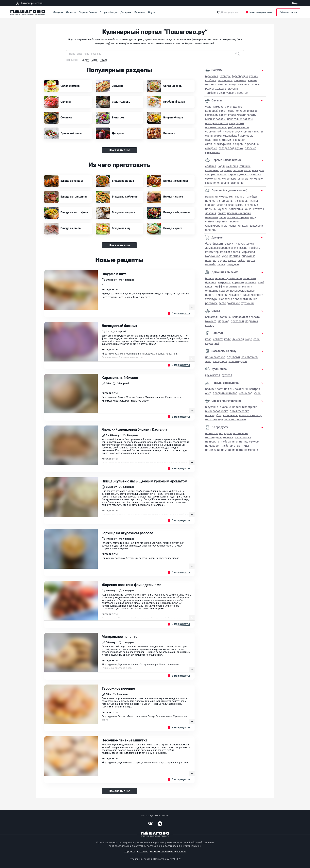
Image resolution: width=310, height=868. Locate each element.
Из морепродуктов (235, 131)
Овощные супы (254, 170)
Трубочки (248, 303)
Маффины (221, 286)
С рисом (254, 442)
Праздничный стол (225, 393)
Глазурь (240, 244)
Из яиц (243, 442)
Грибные (245, 166)
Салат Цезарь (234, 107)
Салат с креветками (218, 140)
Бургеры (225, 76)
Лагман (238, 170)
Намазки (211, 84)
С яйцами (211, 148)
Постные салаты (216, 127)
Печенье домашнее (242, 291)
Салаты (71, 12)
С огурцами (237, 123)
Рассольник (219, 174)
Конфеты (255, 248)
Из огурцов (220, 361)
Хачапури (211, 299)
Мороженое (213, 256)
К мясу (209, 325)
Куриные (226, 170)
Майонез (211, 321)
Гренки (254, 76)
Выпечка (140, 12)
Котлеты (258, 209)
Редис (104, 60)
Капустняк (212, 170)
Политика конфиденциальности (168, 852)
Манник (247, 286)
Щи (242, 183)
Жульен (223, 209)
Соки (257, 339)
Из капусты (256, 131)
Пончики (251, 282)
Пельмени (212, 217)
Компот (218, 339)
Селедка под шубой (231, 148)
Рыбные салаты (239, 127)
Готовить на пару (250, 415)
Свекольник (213, 179)
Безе (208, 244)
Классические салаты (242, 115)
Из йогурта (229, 446)
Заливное (240, 80)
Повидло (211, 260)
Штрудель (233, 264)
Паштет (223, 84)
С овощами (226, 197)
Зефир (243, 248)
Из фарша (225, 433)
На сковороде (214, 419)
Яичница (211, 230)
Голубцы (251, 197)
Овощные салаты (216, 123)
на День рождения (236, 389)
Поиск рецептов (229, 12)
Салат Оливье (237, 111)
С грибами (233, 357)
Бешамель (212, 317)
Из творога (212, 442)
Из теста (238, 450)
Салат (85, 60)
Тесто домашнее (229, 303)
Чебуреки (235, 295)
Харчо (232, 174)
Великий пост (214, 389)
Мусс (225, 256)
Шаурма (233, 89)
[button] (262, 70)
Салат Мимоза (214, 107)
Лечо (208, 361)
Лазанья (211, 213)
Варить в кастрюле (245, 407)
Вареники (211, 197)
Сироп (232, 260)
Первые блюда (88, 12)
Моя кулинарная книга (259, 12)
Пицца (253, 299)
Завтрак (255, 389)
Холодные (256, 179)
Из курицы (242, 201)
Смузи (209, 343)
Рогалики (211, 303)
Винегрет (253, 111)
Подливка (252, 321)
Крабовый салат (216, 111)
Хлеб (261, 282)
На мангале (230, 415)
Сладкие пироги (253, 295)
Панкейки (250, 278)
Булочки (211, 282)
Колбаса (211, 80)
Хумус (233, 84)
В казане (225, 407)
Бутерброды (240, 76)
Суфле (241, 260)
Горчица (225, 317)
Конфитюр (212, 252)
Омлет (222, 213)
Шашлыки (257, 226)
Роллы (209, 89)
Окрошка (223, 183)
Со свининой (213, 131)
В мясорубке (213, 415)
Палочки (244, 84)
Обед (208, 393)
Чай (217, 343)
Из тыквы (211, 433)
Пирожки (222, 295)
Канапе (253, 80)
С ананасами (213, 136)
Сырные (243, 179)
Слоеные (250, 148)
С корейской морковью (238, 136)
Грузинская (213, 375)
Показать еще (119, 150)
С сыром (238, 144)
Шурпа (235, 183)
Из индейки (212, 450)
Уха (207, 174)
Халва (221, 264)
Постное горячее (238, 217)
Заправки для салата (246, 317)
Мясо (95, 60)
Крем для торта (230, 252)
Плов (223, 217)
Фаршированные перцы (221, 226)
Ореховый (237, 321)
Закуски (58, 12)
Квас (208, 339)
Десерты (126, 12)
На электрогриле (235, 419)
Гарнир (240, 197)
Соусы (152, 12)
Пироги (210, 295)
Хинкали (243, 226)
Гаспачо (210, 183)
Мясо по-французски (230, 205)
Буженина (212, 76)
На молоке (251, 450)
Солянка (211, 166)
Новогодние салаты (240, 119)
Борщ (221, 166)
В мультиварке (239, 411)
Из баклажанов (215, 357)
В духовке (212, 407)
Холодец (221, 89)
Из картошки (243, 437)
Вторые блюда (109, 12)
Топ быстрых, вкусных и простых (227, 93)
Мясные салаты (215, 119)
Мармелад (248, 252)
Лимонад (238, 339)
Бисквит (218, 244)
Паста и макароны (239, 213)
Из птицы (243, 446)
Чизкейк (211, 264)
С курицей (239, 140)
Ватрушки (224, 282)
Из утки (226, 450)
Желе (235, 248)
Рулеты (255, 84)
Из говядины (225, 201)
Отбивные (251, 205)
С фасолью (252, 144)
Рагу (253, 217)
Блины (209, 278)
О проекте (129, 852)
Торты (251, 260)
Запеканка (236, 209)
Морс (249, 339)
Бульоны (232, 166)
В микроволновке (217, 411)
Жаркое (210, 205)
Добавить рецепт (288, 12)
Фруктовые (213, 152)
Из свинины (241, 433)
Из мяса (210, 201)
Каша (248, 209)
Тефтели (234, 221)
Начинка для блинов (229, 278)
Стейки (210, 221)
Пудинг (222, 260)
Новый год (246, 393)
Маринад (224, 321)
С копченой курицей (218, 144)
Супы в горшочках (249, 174)
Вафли (229, 244)
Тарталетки (225, 80)
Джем (250, 244)
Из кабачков (250, 357)
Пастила (235, 256)
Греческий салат (216, 115)
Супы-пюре (229, 179)
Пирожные (248, 256)
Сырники (221, 221)
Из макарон (213, 446)
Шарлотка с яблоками (233, 299)
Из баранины (229, 442)
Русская (227, 375)
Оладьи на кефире (217, 291)
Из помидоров (238, 361)
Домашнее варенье (217, 248)
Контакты (143, 852)
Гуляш (254, 201)
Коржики (238, 282)
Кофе (227, 339)
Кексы (209, 286)
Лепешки (235, 286)
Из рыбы (211, 209)
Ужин (257, 393)
